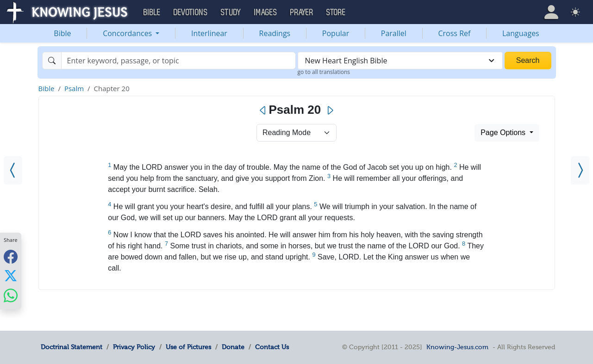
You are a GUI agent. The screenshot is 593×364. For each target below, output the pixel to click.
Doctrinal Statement (72, 347)
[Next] (330, 111)
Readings (275, 33)
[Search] (178, 61)
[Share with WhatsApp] (11, 295)
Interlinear (209, 33)
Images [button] (266, 12)
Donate (233, 347)
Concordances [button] (128, 33)
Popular (336, 33)
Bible (62, 33)
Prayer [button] (302, 12)
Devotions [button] (191, 12)
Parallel (394, 33)
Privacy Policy (134, 347)
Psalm (74, 88)
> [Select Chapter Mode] (296, 133)
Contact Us (272, 347)
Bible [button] (152, 12)
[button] (551, 12)
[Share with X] (11, 276)
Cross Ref (454, 33)
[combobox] (400, 61)
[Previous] (263, 111)
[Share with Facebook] (11, 256)
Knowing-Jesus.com (457, 347)
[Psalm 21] (580, 170)
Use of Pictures (188, 347)
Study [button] (231, 12)
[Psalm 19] (13, 170)
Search (528, 60)
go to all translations (324, 72)
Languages (521, 33)
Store (336, 12)
